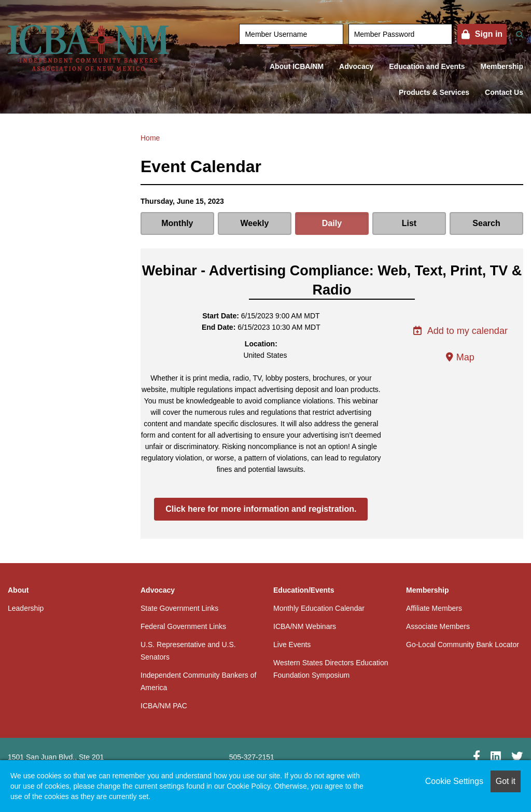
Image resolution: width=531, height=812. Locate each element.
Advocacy (356, 66)
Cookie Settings (454, 781)
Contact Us (504, 92)
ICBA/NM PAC (164, 706)
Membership (502, 66)
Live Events (292, 645)
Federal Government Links (183, 626)
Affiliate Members (434, 608)
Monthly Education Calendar (319, 608)
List (409, 223)
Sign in (489, 34)
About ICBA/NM (297, 66)
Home (150, 138)
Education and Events (427, 66)
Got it (506, 781)
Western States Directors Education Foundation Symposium (331, 669)
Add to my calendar (460, 331)
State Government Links (179, 608)
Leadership (26, 608)
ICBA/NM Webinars (305, 626)
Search (486, 223)
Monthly (177, 223)
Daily (332, 223)
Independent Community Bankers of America (198, 681)
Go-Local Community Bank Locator (463, 645)
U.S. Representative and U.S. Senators (188, 651)
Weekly (254, 223)
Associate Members (438, 626)
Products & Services (434, 92)
